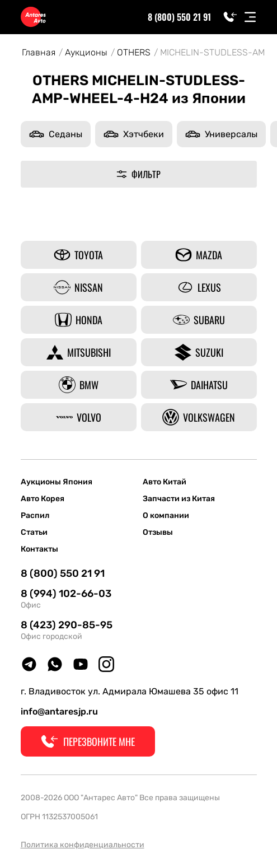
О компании (166, 516)
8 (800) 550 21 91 (179, 17)
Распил (35, 516)
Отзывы (158, 533)
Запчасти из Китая (179, 499)
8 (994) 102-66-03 (66, 594)
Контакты (39, 549)
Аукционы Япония (57, 482)
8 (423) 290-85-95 (67, 625)
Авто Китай (165, 482)
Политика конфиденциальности (83, 845)
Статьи (34, 533)
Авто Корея (43, 499)
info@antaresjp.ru (59, 711)
